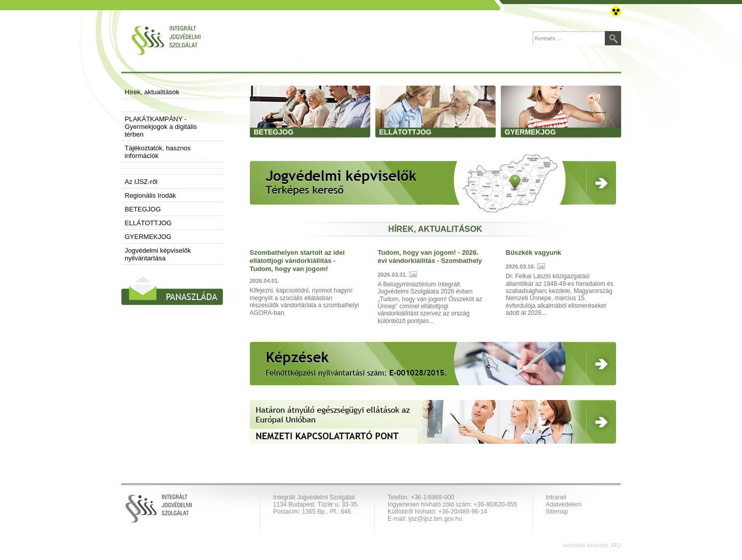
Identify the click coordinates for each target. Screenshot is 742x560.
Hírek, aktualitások (152, 92)
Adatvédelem (564, 504)
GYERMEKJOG (148, 237)
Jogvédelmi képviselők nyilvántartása (158, 254)
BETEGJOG (143, 209)
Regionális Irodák (150, 195)
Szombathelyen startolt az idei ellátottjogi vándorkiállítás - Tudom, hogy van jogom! (297, 260)
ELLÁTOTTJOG (148, 223)
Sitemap (557, 512)
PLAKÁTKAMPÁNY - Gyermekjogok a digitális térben (161, 127)
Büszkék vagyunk (534, 252)
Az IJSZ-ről (141, 182)
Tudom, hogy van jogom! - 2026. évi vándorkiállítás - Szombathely (430, 257)
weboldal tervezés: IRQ (592, 545)
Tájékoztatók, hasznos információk (158, 152)
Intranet (556, 497)
